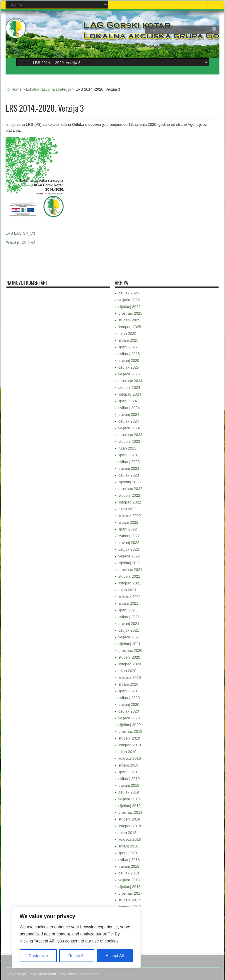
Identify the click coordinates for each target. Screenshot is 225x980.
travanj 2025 (129, 361)
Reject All (77, 956)
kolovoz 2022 (130, 516)
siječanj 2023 (129, 482)
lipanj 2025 (128, 347)
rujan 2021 (127, 590)
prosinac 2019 (130, 731)
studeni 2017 (129, 900)
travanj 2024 (129, 414)
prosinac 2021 (130, 570)
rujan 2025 (127, 334)
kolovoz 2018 (130, 839)
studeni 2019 (129, 738)
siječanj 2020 (129, 725)
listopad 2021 (130, 583)
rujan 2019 (127, 752)
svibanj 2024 (129, 408)
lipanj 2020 (128, 691)
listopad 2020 (130, 664)
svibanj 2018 (129, 860)
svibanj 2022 (129, 536)
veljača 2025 (129, 374)
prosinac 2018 (130, 812)
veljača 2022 (129, 556)
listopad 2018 (130, 826)
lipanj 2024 (128, 401)
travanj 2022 (129, 543)
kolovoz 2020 (130, 678)
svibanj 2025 (129, 354)
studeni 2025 (129, 320)
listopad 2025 (130, 327)
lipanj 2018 (128, 853)
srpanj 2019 (128, 765)
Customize (38, 956)
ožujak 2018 (129, 873)
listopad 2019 (130, 745)
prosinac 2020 (130, 651)
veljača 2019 (129, 799)
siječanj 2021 (129, 644)
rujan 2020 (127, 671)
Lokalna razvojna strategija (49, 89)
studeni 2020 (129, 657)
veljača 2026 (129, 300)
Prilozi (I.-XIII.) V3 (21, 243)
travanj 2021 (129, 624)
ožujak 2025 (129, 367)
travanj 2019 (129, 785)
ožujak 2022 (129, 549)
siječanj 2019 (129, 806)
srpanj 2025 (128, 340)
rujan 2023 (127, 448)
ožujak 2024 (129, 421)
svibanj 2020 (129, 698)
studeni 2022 (129, 495)
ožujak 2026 (129, 293)
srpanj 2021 (128, 603)
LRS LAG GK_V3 (20, 233)
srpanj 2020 (128, 684)
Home (14, 89)
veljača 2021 (129, 637)
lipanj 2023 (128, 455)
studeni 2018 (129, 819)
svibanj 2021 (129, 617)
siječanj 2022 (129, 563)
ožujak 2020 (129, 711)
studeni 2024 (129, 388)
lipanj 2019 (128, 772)
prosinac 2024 (130, 381)
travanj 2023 (129, 468)
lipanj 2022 (128, 529)
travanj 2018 (129, 866)
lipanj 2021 (128, 610)
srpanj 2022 (128, 522)
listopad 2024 (130, 394)
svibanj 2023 (129, 462)
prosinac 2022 (130, 489)
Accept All (115, 956)
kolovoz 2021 (130, 597)
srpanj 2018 (128, 846)
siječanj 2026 (129, 307)
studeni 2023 (129, 441)
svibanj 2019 (129, 779)
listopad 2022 (130, 502)
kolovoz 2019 (130, 758)
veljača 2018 (129, 880)
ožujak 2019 (129, 792)
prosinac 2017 (130, 893)
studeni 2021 (129, 576)
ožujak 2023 (129, 475)
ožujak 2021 (129, 630)
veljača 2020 (129, 718)
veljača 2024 (129, 428)
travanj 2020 (129, 705)
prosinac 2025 (130, 313)
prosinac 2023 (130, 435)
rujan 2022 (127, 509)
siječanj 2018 (129, 887)
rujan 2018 (127, 833)
